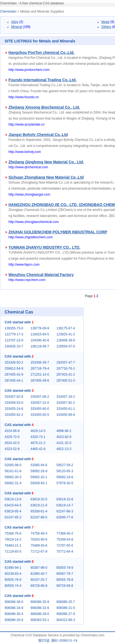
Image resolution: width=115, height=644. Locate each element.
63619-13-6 (13, 499)
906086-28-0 (40, 614)
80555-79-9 (65, 568)
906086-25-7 (66, 602)
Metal (105, 22)
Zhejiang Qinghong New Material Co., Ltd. (46, 162)
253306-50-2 (14, 362)
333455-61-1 (66, 409)
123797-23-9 (14, 340)
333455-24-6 (14, 409)
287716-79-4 (40, 369)
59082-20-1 (39, 477)
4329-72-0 (12, 437)
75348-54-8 (65, 539)
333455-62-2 (14, 415)
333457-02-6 (14, 397)
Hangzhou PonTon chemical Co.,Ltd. (41, 53)
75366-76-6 (13, 533)
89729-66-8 (39, 586)
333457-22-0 (40, 403)
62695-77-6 (65, 517)
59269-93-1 (39, 483)
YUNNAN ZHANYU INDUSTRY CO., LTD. (44, 247)
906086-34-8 (14, 608)
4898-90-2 (64, 431)
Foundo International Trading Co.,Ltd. (43, 80)
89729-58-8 (65, 586)
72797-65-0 (65, 546)
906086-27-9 (66, 614)
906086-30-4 (14, 614)
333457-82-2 (66, 403)
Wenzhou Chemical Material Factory (41, 275)
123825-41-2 (66, 334)
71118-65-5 (13, 552)
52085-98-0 (13, 465)
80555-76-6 (13, 580)
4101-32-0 (64, 443)
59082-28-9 (39, 471)
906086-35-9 (40, 602)
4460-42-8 (38, 449)
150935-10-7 (14, 346)
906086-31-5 (66, 608)
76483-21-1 (13, 546)
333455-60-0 (40, 409)
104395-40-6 (40, 340)
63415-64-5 (13, 505)
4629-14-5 (38, 431)
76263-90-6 (39, 539)
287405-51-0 (66, 381)
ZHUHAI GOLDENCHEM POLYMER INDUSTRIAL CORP (58, 232)
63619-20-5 (39, 499)
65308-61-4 (39, 511)
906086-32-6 (40, 608)
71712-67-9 (39, 552)
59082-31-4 (13, 483)
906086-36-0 (14, 602)
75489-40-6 (39, 546)
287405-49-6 (40, 381)
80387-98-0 (39, 568)
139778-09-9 (40, 328)
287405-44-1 (14, 381)
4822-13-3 (64, 449)
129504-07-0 (66, 346)
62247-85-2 (13, 517)
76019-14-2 (13, 539)
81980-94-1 (13, 568)
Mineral (16, 27)
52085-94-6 (39, 465)
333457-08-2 (40, 397)
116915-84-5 (40, 334)
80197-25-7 (39, 580)
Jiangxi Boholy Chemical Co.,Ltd (38, 135)
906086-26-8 (14, 620)
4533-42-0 (12, 443)
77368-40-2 (65, 533)
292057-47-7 (66, 362)
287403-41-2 (66, 375)
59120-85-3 (65, 471)
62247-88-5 (39, 517)
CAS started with (19, 322)
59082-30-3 (13, 477)
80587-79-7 (65, 574)
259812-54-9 (14, 369)
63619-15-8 (65, 499)
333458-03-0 (14, 403)
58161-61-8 (13, 471)
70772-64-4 (65, 552)
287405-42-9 (14, 375)
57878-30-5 (65, 483)
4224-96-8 (12, 431)
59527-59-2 (65, 465)
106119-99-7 (40, 346)
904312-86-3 (66, 620)
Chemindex (8, 11)
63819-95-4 (13, 511)
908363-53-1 (40, 620)
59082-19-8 (65, 477)
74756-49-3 (39, 533)
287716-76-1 (66, 369)
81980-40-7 (39, 574)
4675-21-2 (38, 443)
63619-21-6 (39, 505)
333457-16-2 (66, 397)
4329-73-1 (38, 437)
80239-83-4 (13, 574)
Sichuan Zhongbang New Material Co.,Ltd (46, 177)
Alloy (15, 22)
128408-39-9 (66, 340)
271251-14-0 (40, 375)
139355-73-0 (14, 328)
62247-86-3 (65, 511)
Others (106, 27)
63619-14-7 (65, 505)
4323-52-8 (12, 449)
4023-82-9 (64, 437)
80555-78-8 (65, 580)
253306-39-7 (40, 362)
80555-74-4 (13, 586)
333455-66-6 (66, 415)
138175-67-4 (66, 328)
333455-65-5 (40, 415)
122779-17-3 (14, 334)
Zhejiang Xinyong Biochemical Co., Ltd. (44, 107)
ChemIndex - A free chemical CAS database (32, 3)
